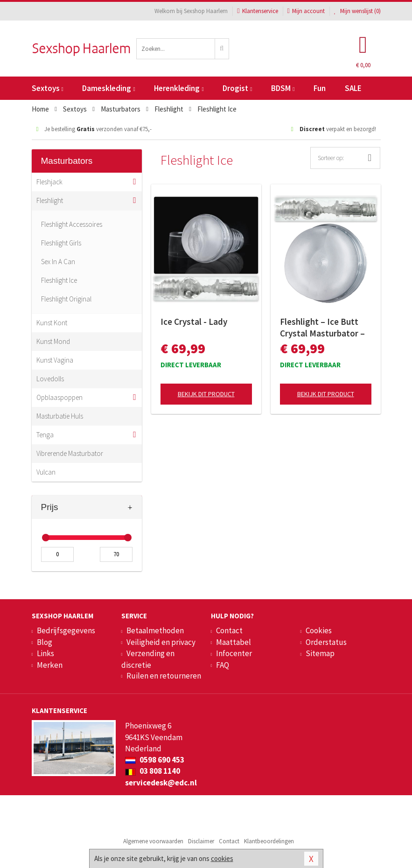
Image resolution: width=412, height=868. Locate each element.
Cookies (319, 630)
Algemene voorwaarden (153, 841)
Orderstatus (326, 642)
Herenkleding (179, 88)
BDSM (283, 88)
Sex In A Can (58, 262)
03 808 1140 (153, 771)
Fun (320, 88)
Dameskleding (108, 88)
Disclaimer (201, 841)
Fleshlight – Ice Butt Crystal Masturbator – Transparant (322, 328)
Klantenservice (257, 11)
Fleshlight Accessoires (72, 224)
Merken (50, 665)
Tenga (45, 435)
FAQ (223, 665)
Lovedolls (50, 379)
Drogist (237, 88)
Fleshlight (50, 200)
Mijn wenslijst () (357, 11)
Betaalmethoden (155, 630)
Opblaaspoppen (59, 397)
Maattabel (234, 642)
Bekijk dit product (206, 394)
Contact (229, 630)
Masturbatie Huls (60, 416)
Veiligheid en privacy (161, 642)
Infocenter (234, 653)
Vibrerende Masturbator (70, 453)
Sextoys (48, 88)
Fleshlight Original (66, 299)
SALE (353, 88)
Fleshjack (49, 182)
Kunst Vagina (55, 360)
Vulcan (46, 472)
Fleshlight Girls (61, 243)
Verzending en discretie (148, 659)
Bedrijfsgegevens (66, 630)
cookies (222, 858)
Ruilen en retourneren (164, 676)
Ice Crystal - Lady (194, 322)
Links (45, 653)
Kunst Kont (52, 323)
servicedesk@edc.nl (161, 783)
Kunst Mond (53, 341)
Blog (45, 642)
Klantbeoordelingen (269, 841)
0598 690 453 (155, 760)
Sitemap (320, 653)
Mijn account (306, 11)
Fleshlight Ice (59, 280)
